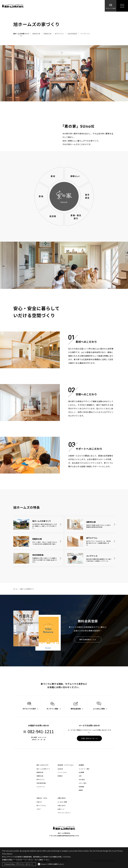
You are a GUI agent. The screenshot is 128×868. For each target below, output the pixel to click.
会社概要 (81, 772)
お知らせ (39, 802)
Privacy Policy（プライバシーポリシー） (19, 864)
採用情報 (81, 787)
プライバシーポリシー (64, 813)
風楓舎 (81, 790)
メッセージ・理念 (84, 769)
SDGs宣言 (82, 780)
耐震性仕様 (47, 34)
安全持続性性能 (41, 783)
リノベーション (62, 772)
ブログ (39, 809)
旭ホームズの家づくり (21, 34)
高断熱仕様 (36, 34)
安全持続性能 (72, 34)
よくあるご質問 (62, 802)
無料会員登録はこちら (88, 639)
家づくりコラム (41, 806)
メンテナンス (85, 34)
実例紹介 (60, 776)
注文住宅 (60, 769)
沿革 (80, 776)
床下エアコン (60, 34)
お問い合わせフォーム (89, 738)
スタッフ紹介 (83, 783)
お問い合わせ (62, 806)
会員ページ (61, 809)
